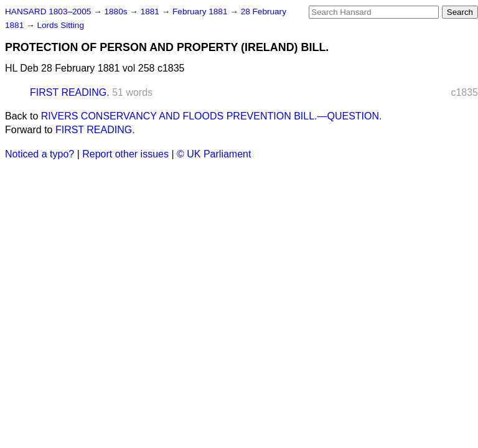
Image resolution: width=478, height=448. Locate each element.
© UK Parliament (214, 154)
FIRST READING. (70, 92)
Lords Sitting (60, 25)
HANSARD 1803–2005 (48, 12)
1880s (117, 12)
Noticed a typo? (40, 154)
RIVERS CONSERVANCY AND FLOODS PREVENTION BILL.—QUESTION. (212, 116)
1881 (151, 12)
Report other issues (125, 154)
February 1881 (201, 12)
